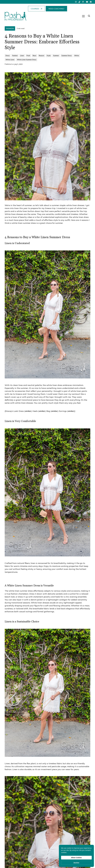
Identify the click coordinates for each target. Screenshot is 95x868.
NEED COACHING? (56, 9)
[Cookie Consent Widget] (76, 856)
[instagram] (76, 2)
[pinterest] (83, 2)
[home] (16, 16)
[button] (83, 16)
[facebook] (91, 2)
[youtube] (87, 2)
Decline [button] (76, 863)
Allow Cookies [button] (76, 858)
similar (28, 411)
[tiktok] (80, 2)
